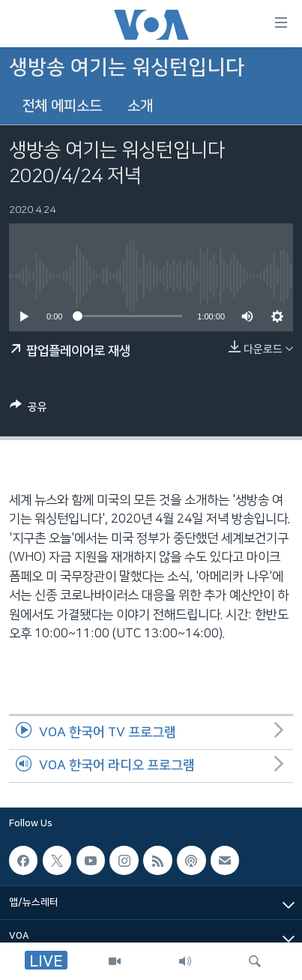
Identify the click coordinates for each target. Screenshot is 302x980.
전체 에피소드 (62, 106)
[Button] (28, 409)
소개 (140, 106)
